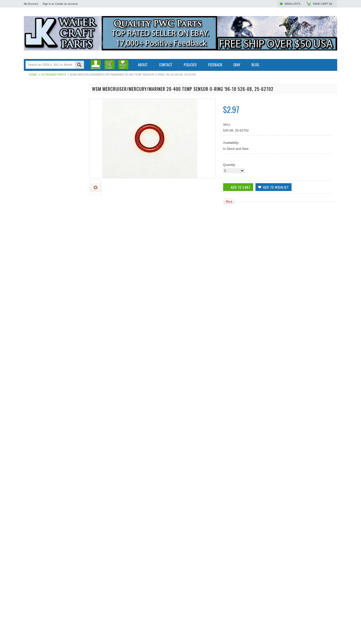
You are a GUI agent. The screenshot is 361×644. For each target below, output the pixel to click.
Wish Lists (292, 4)
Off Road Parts (35, 105)
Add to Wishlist (77, 347)
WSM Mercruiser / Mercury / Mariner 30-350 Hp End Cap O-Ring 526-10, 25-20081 (54, 327)
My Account (31, 4)
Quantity (229, 165)
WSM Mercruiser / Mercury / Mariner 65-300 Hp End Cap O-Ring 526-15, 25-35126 (54, 559)
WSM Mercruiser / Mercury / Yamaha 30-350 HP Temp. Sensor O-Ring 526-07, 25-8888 (54, 402)
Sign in (47, 4)
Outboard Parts (54, 75)
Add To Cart (38, 347)
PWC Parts (32, 100)
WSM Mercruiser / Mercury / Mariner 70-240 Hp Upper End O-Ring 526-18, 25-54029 (54, 635)
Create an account (66, 4)
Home (33, 75)
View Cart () (323, 4)
